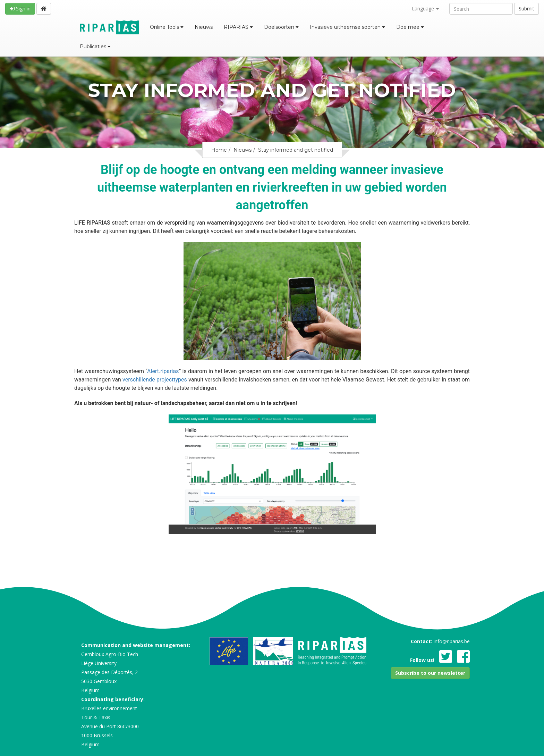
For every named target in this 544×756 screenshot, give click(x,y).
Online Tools (167, 27)
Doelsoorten (281, 27)
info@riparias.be (452, 641)
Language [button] (425, 9)
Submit (526, 9)
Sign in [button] (20, 9)
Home (219, 150)
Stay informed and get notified (296, 150)
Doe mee (410, 27)
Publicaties (95, 47)
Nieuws (204, 27)
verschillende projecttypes (154, 380)
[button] (430, 673)
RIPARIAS (238, 27)
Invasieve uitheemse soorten (347, 27)
